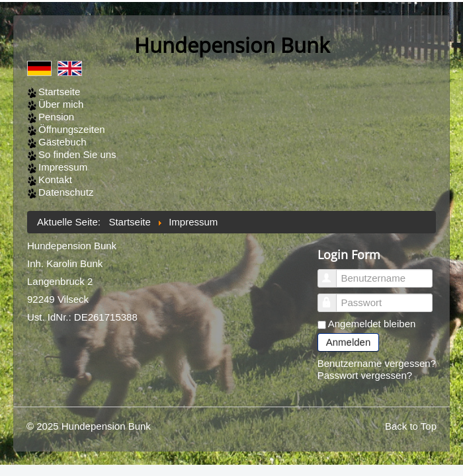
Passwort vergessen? (365, 375)
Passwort (333, 297)
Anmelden (349, 342)
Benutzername (333, 273)
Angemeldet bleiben (372, 324)
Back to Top (411, 426)
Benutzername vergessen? (377, 363)
